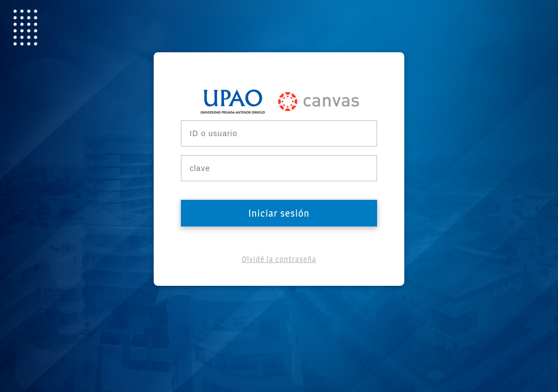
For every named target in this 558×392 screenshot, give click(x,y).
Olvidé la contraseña (279, 259)
